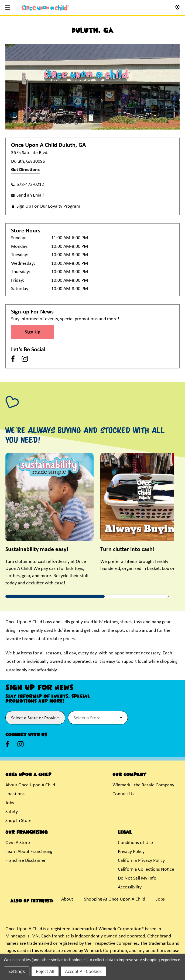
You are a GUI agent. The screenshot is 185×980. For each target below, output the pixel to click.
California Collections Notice (146, 869)
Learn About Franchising (29, 852)
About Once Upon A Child (30, 785)
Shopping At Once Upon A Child (115, 899)
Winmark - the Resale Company (143, 785)
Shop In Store (18, 821)
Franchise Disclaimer (25, 861)
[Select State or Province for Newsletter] (35, 718)
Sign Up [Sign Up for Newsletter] (33, 332)
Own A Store (18, 843)
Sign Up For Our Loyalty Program (48, 206)
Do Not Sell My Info (137, 878)
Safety (12, 812)
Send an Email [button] (30, 195)
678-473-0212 (30, 185)
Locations (15, 794)
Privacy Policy (131, 852)
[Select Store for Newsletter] (98, 718)
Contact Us (123, 794)
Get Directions (25, 170)
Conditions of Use (135, 843)
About (67, 899)
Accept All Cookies (83, 971)
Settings (17, 971)
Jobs (10, 803)
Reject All (45, 971)
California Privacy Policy (141, 861)
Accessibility (130, 887)
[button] (8, 8)
